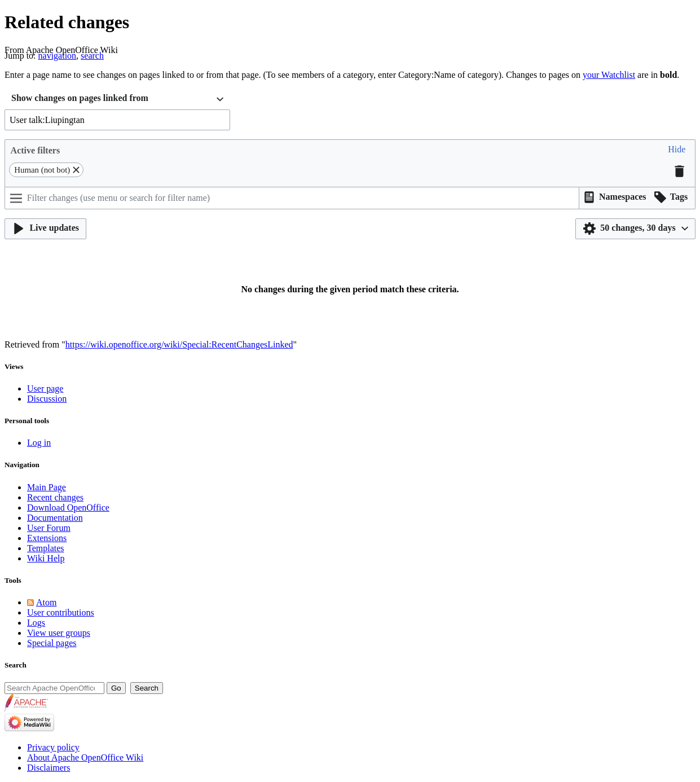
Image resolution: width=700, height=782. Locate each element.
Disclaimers (49, 768)
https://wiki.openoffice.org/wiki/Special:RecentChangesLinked (179, 344)
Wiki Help (46, 558)
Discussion (47, 399)
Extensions (47, 538)
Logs (36, 623)
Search (16, 665)
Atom (46, 602)
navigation (58, 56)
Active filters (36, 150)
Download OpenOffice (68, 508)
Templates (46, 548)
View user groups (59, 633)
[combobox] (117, 100)
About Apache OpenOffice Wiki (85, 757)
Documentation (55, 518)
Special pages (52, 643)
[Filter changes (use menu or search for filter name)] (292, 198)
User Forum (49, 528)
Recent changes (55, 497)
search (92, 56)
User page (45, 388)
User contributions (61, 612)
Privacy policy (53, 747)
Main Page (47, 487)
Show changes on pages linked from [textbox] (80, 98)
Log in (39, 443)
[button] (677, 150)
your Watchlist (609, 75)
